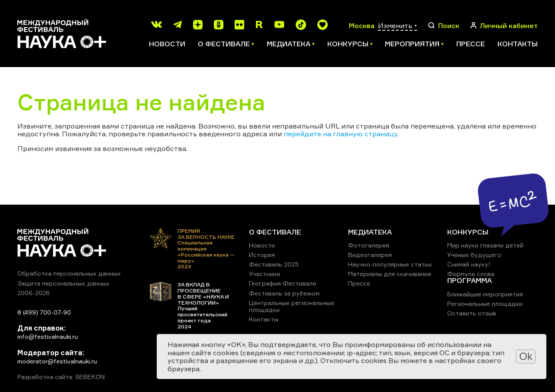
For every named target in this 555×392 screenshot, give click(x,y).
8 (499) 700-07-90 (44, 312)
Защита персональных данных (63, 283)
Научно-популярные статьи (390, 264)
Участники (265, 274)
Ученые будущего (474, 255)
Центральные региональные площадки (292, 306)
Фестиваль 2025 (274, 264)
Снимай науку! (469, 264)
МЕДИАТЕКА (370, 232)
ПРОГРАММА (469, 280)
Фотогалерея (369, 245)
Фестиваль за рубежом (284, 293)
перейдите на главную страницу (340, 134)
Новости (167, 44)
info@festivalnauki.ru (48, 336)
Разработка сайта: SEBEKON (61, 377)
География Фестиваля (282, 283)
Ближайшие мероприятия (485, 294)
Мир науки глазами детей (485, 245)
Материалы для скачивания (390, 274)
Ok (526, 356)
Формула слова (471, 274)
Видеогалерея (370, 255)
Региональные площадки (485, 304)
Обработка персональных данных (69, 273)
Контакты (518, 44)
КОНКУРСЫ (468, 232)
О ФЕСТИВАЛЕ (275, 232)
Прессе (471, 44)
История (262, 255)
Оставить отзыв (472, 313)
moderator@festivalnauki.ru (57, 361)
